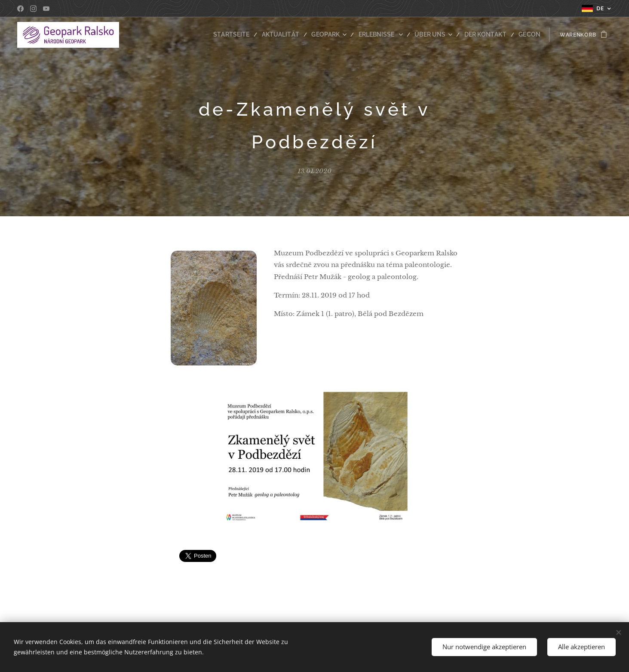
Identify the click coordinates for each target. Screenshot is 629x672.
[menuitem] (252, 35)
